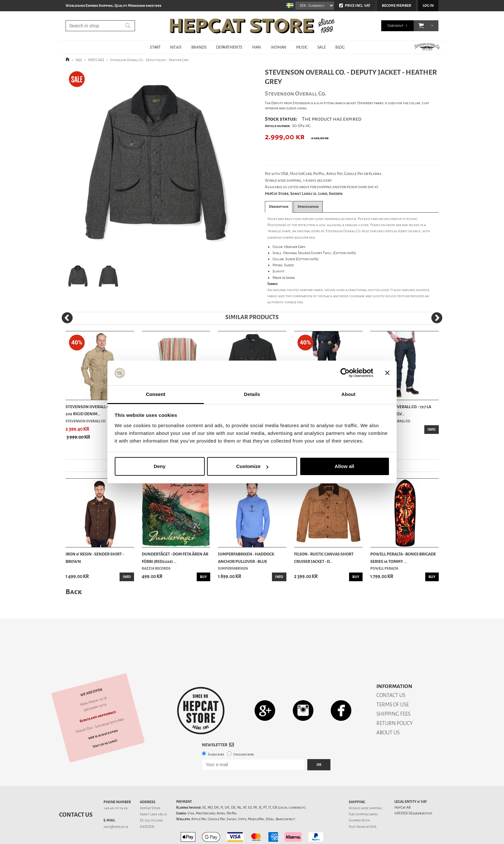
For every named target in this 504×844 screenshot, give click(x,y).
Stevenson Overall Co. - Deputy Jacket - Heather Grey (150, 60)
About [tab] (348, 394)
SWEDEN (147, 804)
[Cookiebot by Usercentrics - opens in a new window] (345, 373)
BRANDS (199, 47)
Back (74, 592)
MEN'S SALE (96, 60)
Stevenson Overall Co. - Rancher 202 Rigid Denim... (100, 410)
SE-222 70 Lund (151, 798)
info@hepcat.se (116, 804)
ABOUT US (388, 710)
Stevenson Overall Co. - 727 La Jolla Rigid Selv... (401, 410)
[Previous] (67, 318)
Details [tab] (252, 394)
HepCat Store (150, 786)
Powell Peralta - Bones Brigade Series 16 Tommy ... (403, 558)
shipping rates (366, 792)
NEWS (176, 47)
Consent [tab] (156, 394)
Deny (160, 466)
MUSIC (302, 47)
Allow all (344, 466)
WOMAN (279, 47)
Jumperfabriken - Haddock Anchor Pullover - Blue (246, 558)
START (155, 47)
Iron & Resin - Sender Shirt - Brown (95, 558)
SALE (321, 47)
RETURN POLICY (395, 701)
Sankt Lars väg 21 (153, 792)
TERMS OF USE (393, 682)
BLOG (340, 47)
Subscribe (216, 732)
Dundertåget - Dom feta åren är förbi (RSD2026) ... (175, 558)
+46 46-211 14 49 (116, 786)
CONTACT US (391, 673)
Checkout (396, 26)
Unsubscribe (244, 732)
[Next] (437, 318)
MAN (256, 47)
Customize (252, 466)
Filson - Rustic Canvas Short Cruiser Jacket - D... (324, 558)
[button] (421, 26)
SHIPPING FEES (393, 691)
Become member (396, 6)
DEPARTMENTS (229, 47)
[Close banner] (387, 373)
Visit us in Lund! (105, 721)
